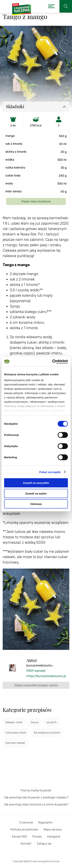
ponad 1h (52, 722)
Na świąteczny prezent (47, 733)
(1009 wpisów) (36, 671)
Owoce (34, 722)
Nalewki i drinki (14, 722)
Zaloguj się (44, 844)
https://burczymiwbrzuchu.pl (46, 676)
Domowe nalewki (15, 743)
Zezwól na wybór (36, 493)
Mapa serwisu (53, 830)
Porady (37, 837)
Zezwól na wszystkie (36, 483)
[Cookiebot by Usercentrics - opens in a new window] (52, 362)
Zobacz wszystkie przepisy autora (36, 685)
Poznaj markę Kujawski (36, 790)
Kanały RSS (20, 837)
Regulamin (45, 822)
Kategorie (54, 837)
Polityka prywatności (24, 830)
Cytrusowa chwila (16, 733)
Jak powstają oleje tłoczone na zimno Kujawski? (36, 804)
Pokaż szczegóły (50, 472)
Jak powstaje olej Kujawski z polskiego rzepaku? (36, 797)
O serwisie (26, 822)
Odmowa (36, 504)
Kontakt (26, 844)
